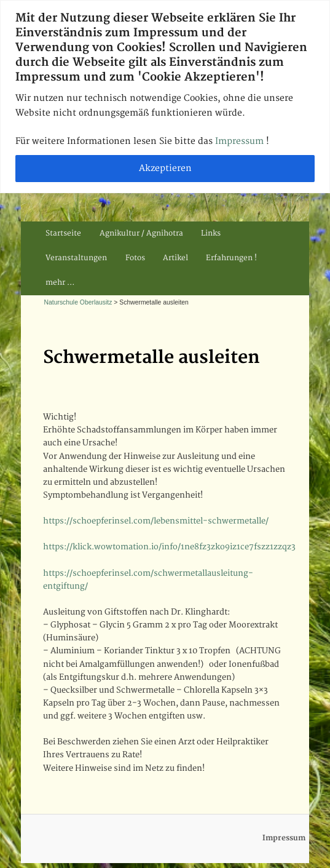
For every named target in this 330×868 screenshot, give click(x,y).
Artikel (175, 258)
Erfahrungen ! (231, 258)
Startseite (63, 233)
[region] (165, 97)
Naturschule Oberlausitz (78, 302)
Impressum (241, 141)
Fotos (135, 258)
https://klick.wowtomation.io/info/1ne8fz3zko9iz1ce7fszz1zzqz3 (169, 547)
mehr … (60, 283)
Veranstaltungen (76, 258)
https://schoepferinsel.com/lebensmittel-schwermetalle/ (156, 521)
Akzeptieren (165, 168)
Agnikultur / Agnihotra (141, 233)
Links (211, 233)
